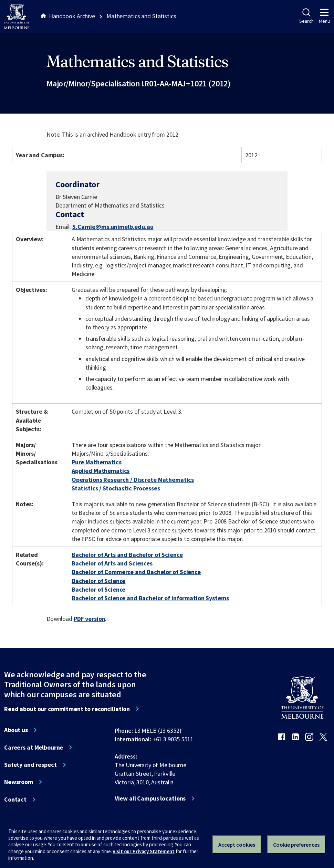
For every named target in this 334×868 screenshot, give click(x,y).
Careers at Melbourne (34, 748)
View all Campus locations (150, 798)
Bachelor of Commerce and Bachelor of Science (136, 572)
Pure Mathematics (97, 462)
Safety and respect (30, 765)
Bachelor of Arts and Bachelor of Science (127, 555)
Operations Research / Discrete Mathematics (133, 480)
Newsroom (19, 782)
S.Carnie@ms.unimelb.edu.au (113, 227)
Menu (324, 16)
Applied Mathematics (101, 471)
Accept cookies (237, 845)
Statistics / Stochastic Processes (116, 488)
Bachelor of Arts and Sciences (112, 563)
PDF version (90, 619)
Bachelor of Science (98, 581)
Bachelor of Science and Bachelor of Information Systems (150, 598)
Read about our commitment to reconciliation (67, 709)
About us (16, 730)
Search (306, 16)
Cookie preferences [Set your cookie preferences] (296, 845)
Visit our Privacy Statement (143, 851)
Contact (15, 800)
